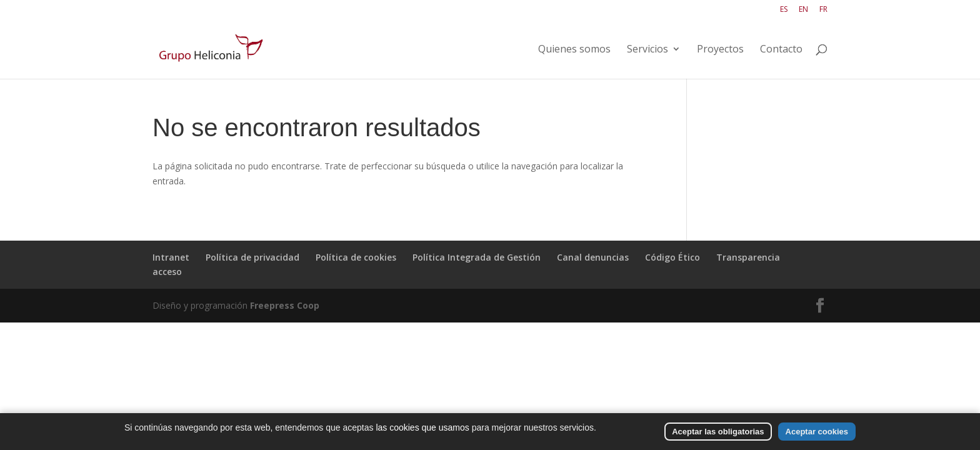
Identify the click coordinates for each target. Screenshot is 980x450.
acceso (167, 272)
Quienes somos (574, 50)
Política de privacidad (252, 257)
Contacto (781, 50)
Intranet (171, 257)
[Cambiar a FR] (823, 12)
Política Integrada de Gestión (477, 257)
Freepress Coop (285, 305)
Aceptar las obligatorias (718, 432)
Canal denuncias (593, 257)
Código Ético (672, 257)
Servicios (647, 50)
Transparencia (748, 257)
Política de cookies (356, 257)
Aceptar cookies (817, 432)
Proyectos (720, 50)
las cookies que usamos (422, 427)
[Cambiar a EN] (803, 12)
